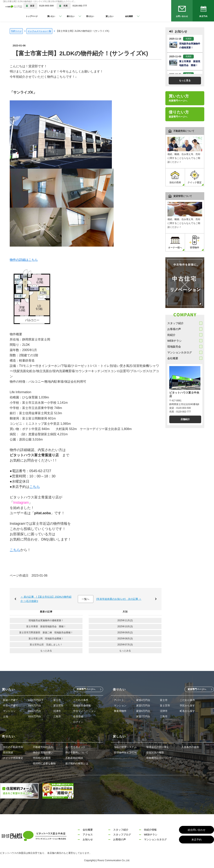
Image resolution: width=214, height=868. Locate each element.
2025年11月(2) (125, 620)
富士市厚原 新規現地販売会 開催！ (46, 626)
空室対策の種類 (155, 753)
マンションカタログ (180, 352)
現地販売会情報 (82, 706)
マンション (9, 711)
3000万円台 (34, 716)
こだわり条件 (81, 700)
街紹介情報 (150, 830)
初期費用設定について (159, 758)
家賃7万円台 (143, 716)
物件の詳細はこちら (24, 260)
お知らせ (88, 839)
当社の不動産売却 (13, 747)
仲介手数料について (77, 753)
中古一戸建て (11, 706)
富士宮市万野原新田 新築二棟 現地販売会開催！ (46, 633)
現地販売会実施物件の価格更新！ (46, 620)
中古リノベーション (85, 711)
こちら (35, 487)
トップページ (32, 16)
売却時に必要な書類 (44, 763)
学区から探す (187, 706)
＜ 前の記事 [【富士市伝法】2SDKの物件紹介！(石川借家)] (46, 599)
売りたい (90, 16)
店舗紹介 (185, 419)
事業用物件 (120, 711)
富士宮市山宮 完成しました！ (46, 645)
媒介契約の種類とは (77, 763)
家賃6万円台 (143, 711)
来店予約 (203, 16)
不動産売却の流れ (43, 747)
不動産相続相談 (74, 758)
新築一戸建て (11, 700)
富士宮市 (58, 706)
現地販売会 (174, 347)
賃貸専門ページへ (197, 689)
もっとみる (46, 651)
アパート (119, 700)
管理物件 (195, 242)
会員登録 (78, 716)
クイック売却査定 (13, 758)
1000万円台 (34, 706)
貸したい (110, 16)
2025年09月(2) (125, 633)
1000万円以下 (36, 700)
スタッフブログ (122, 835)
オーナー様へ (175, 242)
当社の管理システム (125, 747)
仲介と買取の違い (43, 753)
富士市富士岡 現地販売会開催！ (46, 639)
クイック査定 (195, 177)
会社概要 (173, 358)
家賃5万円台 (143, 706)
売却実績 (8, 753)
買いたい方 (179, 98)
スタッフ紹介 (175, 323)
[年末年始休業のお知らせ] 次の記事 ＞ (119, 599)
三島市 (57, 716)
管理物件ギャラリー (125, 753)
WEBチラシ (175, 341)
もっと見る (185, 81)
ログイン (78, 722)
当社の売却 (175, 177)
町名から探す (187, 711)
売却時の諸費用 (42, 758)
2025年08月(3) (125, 639)
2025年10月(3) (125, 626)
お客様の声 (174, 329)
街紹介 (171, 335)
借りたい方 (179, 114)
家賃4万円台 (143, 700)
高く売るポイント (75, 747)
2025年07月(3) (125, 645)
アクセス (88, 835)
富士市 (57, 700)
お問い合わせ (182, 16)
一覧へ (86, 599)
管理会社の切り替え (158, 747)
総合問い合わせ (197, 830)
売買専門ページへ (86, 689)
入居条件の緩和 (190, 747)
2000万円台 (34, 711)
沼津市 (57, 711)
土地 (5, 716)
